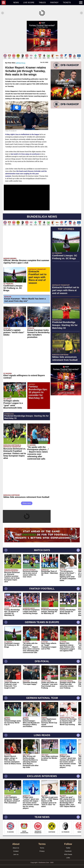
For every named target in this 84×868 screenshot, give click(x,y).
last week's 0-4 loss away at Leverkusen (25, 152)
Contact (16, 849)
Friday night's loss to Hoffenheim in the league (22, 132)
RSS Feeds (68, 852)
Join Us (16, 852)
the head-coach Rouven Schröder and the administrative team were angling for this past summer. (26, 172)
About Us (16, 846)
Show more (27, 501)
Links (68, 856)
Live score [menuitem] (29, 3)
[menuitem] (6, 3)
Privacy (42, 849)
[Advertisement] (42, 35)
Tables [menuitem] (42, 3)
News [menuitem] (16, 3)
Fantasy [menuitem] (54, 3)
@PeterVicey (21, 61)
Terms (42, 846)
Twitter (68, 846)
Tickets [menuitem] (67, 3)
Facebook (68, 849)
